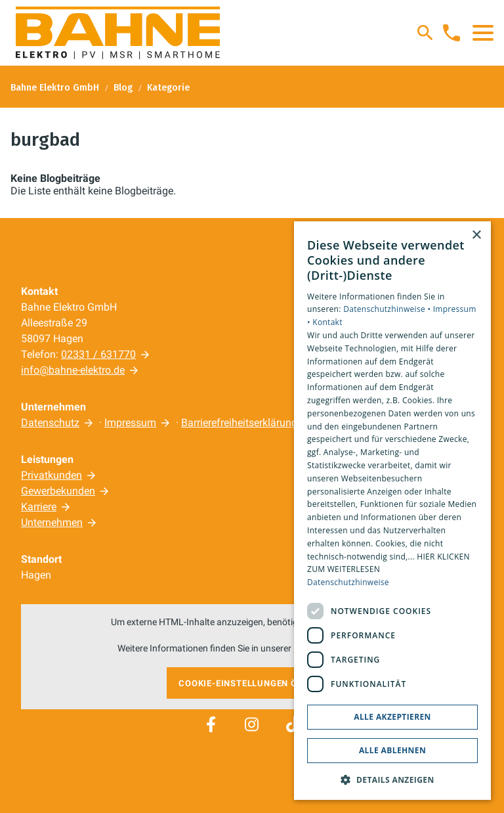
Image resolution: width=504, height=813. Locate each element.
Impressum (130, 423)
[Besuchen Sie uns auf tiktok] (293, 724)
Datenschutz (50, 423)
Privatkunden (52, 475)
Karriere (39, 507)
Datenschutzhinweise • (388, 309)
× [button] (476, 235)
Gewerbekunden (58, 491)
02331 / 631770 (98, 354)
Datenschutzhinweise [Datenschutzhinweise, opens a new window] (348, 582)
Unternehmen (52, 522)
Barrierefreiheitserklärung (239, 423)
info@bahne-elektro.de (73, 370)
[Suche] (425, 33)
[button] (483, 33)
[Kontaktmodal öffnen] (451, 33)
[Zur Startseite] (118, 33)
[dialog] (392, 511)
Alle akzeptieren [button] (392, 717)
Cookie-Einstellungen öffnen (252, 683)
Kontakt (327, 322)
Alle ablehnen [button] (392, 750)
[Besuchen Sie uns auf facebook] (211, 724)
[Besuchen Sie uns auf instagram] (252, 724)
